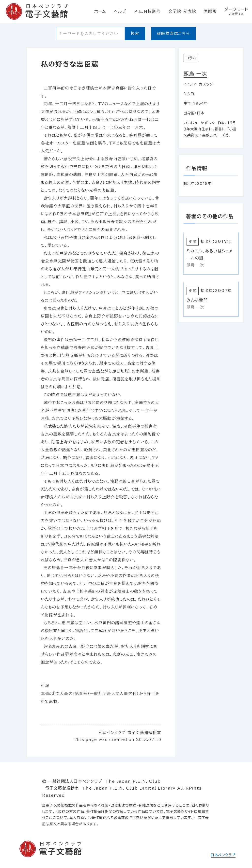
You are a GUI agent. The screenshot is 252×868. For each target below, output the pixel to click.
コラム (191, 58)
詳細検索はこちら (173, 33)
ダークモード (236, 12)
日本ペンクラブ (223, 855)
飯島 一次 (195, 73)
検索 (135, 33)
